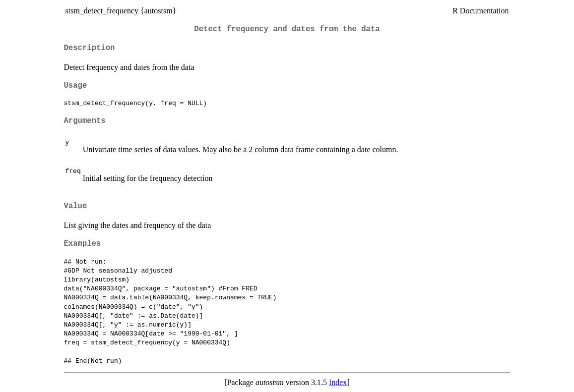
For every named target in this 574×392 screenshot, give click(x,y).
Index (338, 382)
